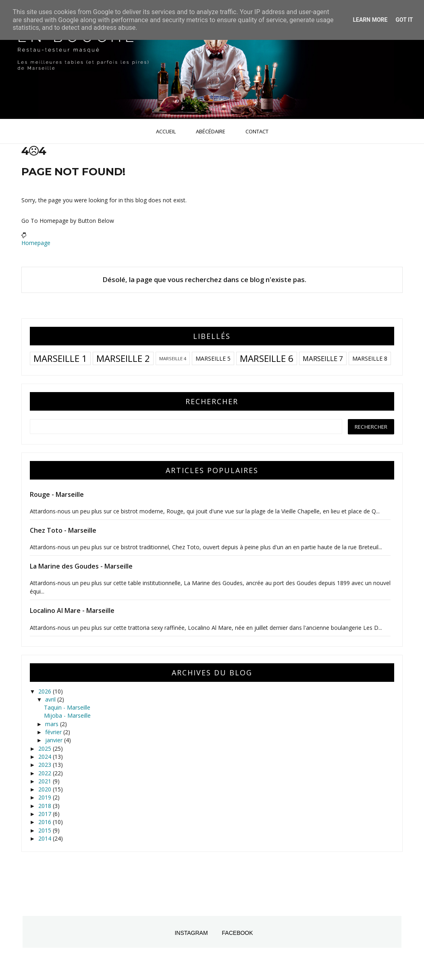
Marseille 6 (267, 358)
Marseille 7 (323, 358)
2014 (46, 838)
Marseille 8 (370, 358)
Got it (404, 20)
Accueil (166, 131)
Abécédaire (211, 131)
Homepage (36, 243)
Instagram (191, 933)
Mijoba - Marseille (67, 715)
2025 (46, 748)
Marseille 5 (213, 358)
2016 (46, 822)
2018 (46, 806)
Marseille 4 (173, 358)
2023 (46, 765)
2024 (46, 757)
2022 (46, 773)
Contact (257, 131)
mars (53, 724)
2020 (46, 789)
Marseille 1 (60, 358)
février (54, 732)
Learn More (370, 20)
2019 (46, 797)
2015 (46, 830)
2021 (46, 781)
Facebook (238, 933)
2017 (46, 814)
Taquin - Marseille (67, 707)
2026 (46, 691)
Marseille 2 (123, 358)
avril (51, 699)
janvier (55, 740)
